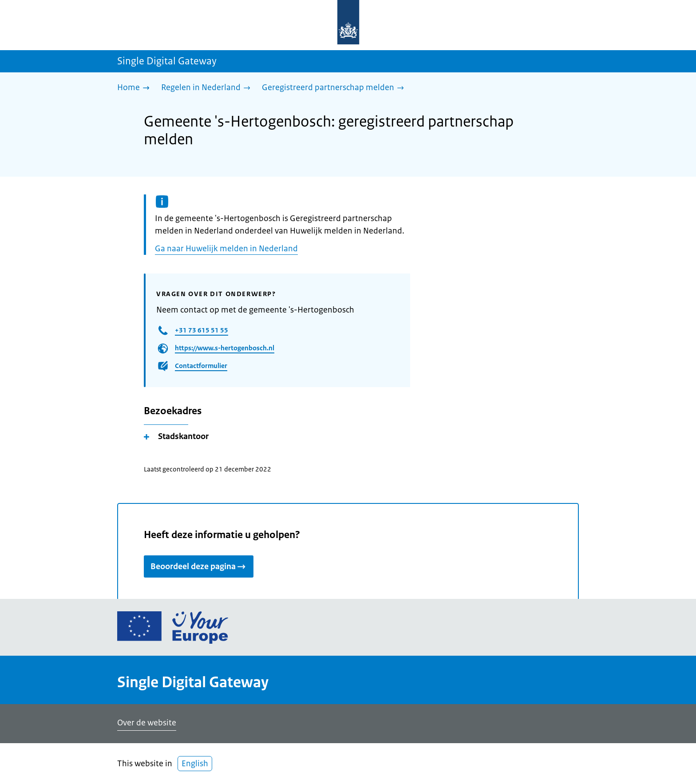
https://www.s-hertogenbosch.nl (225, 348)
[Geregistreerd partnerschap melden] (335, 88)
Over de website (147, 723)
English (195, 764)
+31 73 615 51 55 (202, 330)
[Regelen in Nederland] (208, 88)
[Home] (136, 88)
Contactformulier (201, 366)
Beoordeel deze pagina (199, 566)
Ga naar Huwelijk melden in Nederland (226, 249)
